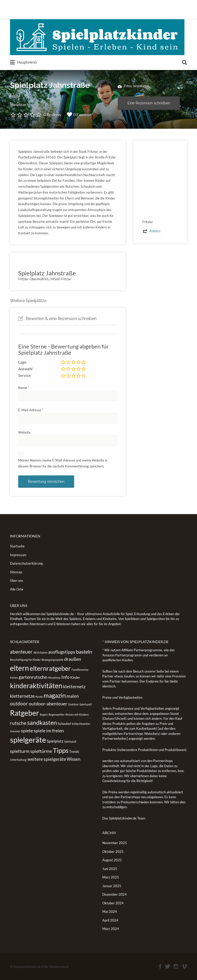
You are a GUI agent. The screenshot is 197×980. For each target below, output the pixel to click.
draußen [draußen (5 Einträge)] (73, 659)
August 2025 (112, 860)
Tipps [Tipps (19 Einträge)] (61, 750)
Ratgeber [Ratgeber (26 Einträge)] (24, 713)
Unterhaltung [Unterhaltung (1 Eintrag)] (18, 760)
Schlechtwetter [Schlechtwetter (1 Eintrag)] (81, 724)
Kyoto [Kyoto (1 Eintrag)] (39, 697)
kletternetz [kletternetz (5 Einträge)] (74, 686)
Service (24, 375)
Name (24, 388)
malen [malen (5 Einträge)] (73, 696)
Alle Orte (17, 589)
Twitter (168, 966)
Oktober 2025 (113, 852)
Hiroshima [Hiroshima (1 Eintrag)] (54, 678)
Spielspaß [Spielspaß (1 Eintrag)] (70, 741)
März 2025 (111, 877)
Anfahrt (155, 231)
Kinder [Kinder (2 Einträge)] (75, 677)
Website (24, 432)
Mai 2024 (110, 912)
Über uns (17, 581)
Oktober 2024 (113, 903)
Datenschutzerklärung (26, 563)
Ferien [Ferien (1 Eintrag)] (14, 678)
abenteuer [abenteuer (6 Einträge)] (21, 652)
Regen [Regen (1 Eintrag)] (44, 714)
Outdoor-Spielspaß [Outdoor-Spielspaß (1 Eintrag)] (80, 704)
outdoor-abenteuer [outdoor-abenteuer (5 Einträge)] (48, 704)
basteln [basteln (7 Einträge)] (84, 652)
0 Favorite (79, 115)
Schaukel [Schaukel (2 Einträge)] (64, 724)
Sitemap (16, 572)
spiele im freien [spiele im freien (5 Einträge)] (49, 731)
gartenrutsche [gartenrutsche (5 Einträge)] (33, 677)
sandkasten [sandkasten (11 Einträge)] (42, 723)
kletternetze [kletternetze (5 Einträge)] (22, 696)
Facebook (160, 966)
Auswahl (25, 369)
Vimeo (184, 966)
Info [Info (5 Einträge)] (65, 677)
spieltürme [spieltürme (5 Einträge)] (41, 751)
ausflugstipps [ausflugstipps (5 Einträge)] (62, 652)
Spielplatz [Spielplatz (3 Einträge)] (55, 741)
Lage (22, 362)
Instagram (176, 966)
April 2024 (110, 920)
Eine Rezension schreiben (149, 103)
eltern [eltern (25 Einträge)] (19, 668)
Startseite (17, 546)
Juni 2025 (110, 869)
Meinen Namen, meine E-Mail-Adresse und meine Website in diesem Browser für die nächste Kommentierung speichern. (63, 463)
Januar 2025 (112, 886)
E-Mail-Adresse (31, 410)
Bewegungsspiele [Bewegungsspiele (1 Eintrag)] (52, 660)
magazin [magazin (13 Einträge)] (55, 695)
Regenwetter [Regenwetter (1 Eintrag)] (57, 714)
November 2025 (115, 843)
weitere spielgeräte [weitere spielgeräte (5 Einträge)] (47, 759)
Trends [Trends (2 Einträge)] (74, 752)
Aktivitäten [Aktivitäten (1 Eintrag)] (40, 652)
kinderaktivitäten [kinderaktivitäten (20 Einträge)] (36, 686)
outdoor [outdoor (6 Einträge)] (19, 703)
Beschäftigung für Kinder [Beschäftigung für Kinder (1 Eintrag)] (25, 660)
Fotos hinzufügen (133, 86)
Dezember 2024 (115, 894)
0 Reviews (52, 114)
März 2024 (111, 929)
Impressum (18, 555)
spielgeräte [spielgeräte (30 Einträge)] (28, 740)
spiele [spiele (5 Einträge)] (27, 731)
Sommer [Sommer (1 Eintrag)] (15, 731)
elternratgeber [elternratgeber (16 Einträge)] (50, 668)
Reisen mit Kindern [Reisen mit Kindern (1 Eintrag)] (77, 714)
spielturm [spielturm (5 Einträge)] (20, 751)
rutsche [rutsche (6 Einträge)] (18, 723)
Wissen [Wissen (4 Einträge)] (73, 759)
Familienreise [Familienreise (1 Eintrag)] (80, 670)
